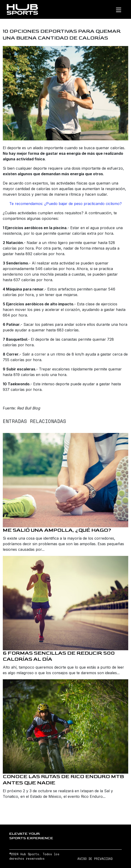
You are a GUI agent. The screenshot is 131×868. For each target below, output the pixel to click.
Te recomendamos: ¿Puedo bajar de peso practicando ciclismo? (65, 204)
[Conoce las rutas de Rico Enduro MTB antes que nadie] (65, 726)
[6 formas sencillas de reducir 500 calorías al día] (65, 603)
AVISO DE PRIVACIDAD (95, 859)
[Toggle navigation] (122, 10)
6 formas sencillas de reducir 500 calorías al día (59, 656)
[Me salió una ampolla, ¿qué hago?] (65, 480)
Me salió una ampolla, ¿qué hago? (57, 530)
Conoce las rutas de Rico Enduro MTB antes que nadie (63, 780)
